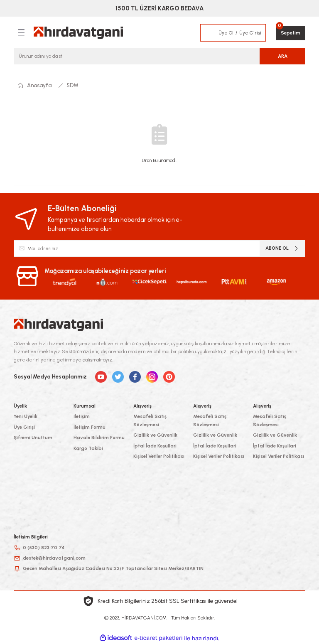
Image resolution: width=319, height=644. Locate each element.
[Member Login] (210, 33)
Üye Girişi (24, 427)
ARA (283, 56)
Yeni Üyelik (26, 416)
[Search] (159, 56)
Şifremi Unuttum (33, 438)
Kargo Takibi (88, 448)
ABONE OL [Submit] (282, 248)
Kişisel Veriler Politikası (159, 456)
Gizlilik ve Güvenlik (155, 435)
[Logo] (78, 33)
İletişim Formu (90, 427)
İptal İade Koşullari (155, 446)
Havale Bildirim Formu (99, 438)
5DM (72, 85)
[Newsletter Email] (159, 248)
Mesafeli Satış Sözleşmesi (150, 420)
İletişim (82, 416)
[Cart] (291, 33)
